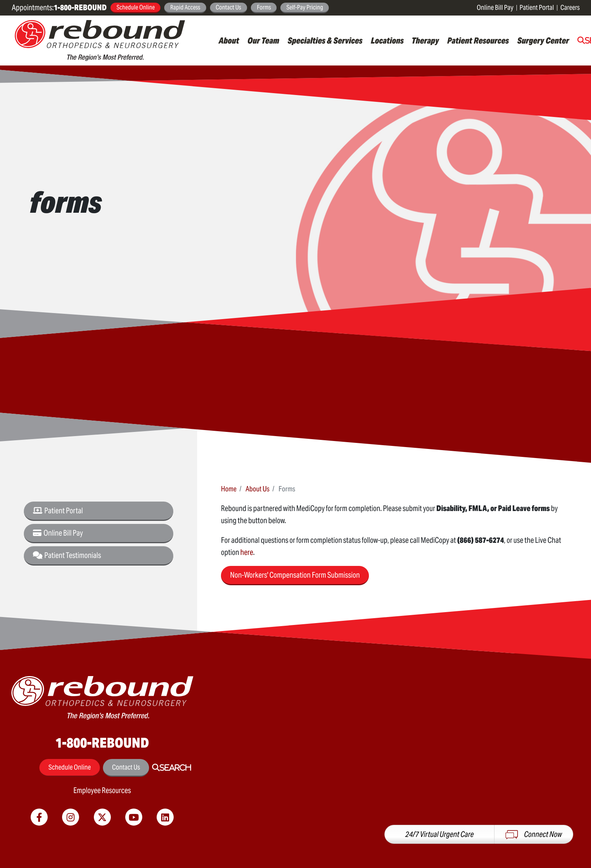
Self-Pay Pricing (305, 7)
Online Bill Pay (495, 7)
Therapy (425, 41)
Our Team (263, 41)
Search (175, 768)
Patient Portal (537, 7)
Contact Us (228, 7)
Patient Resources (478, 41)
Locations (387, 41)
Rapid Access (185, 7)
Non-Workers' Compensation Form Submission (295, 575)
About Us (257, 489)
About (229, 41)
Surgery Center (543, 41)
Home (229, 489)
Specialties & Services (325, 41)
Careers (570, 7)
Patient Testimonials (67, 555)
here (247, 552)
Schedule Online (136, 7)
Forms (264, 7)
